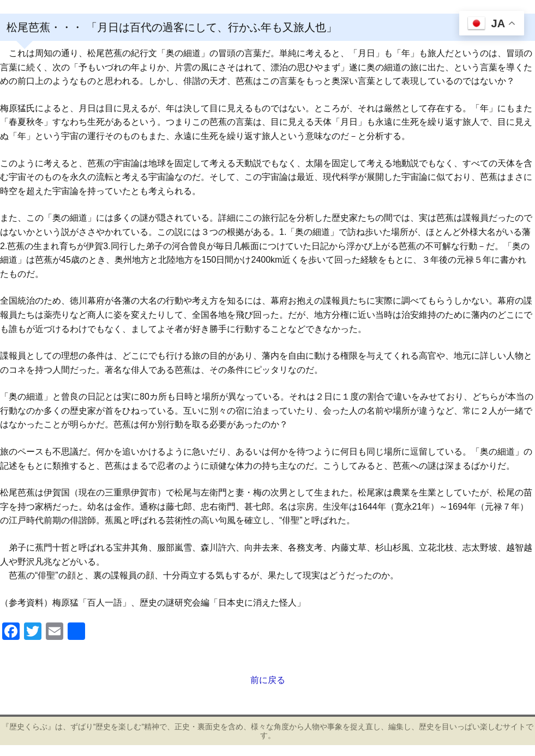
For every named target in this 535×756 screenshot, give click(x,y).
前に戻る (268, 680)
